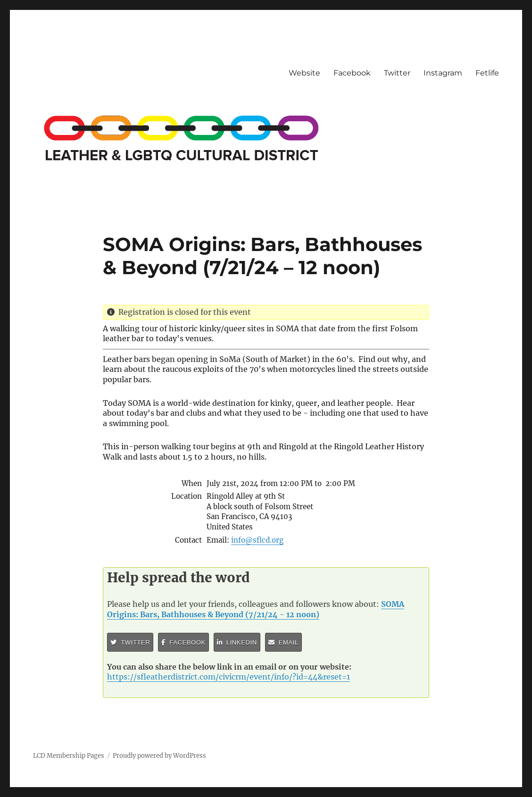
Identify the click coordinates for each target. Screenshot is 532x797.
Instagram (443, 73)
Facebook (352, 73)
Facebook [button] (183, 642)
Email (283, 642)
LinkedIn (237, 642)
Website (304, 73)
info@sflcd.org (257, 540)
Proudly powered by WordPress (159, 756)
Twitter (397, 73)
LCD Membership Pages (69, 756)
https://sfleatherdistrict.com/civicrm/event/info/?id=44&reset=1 (229, 677)
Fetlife (487, 73)
